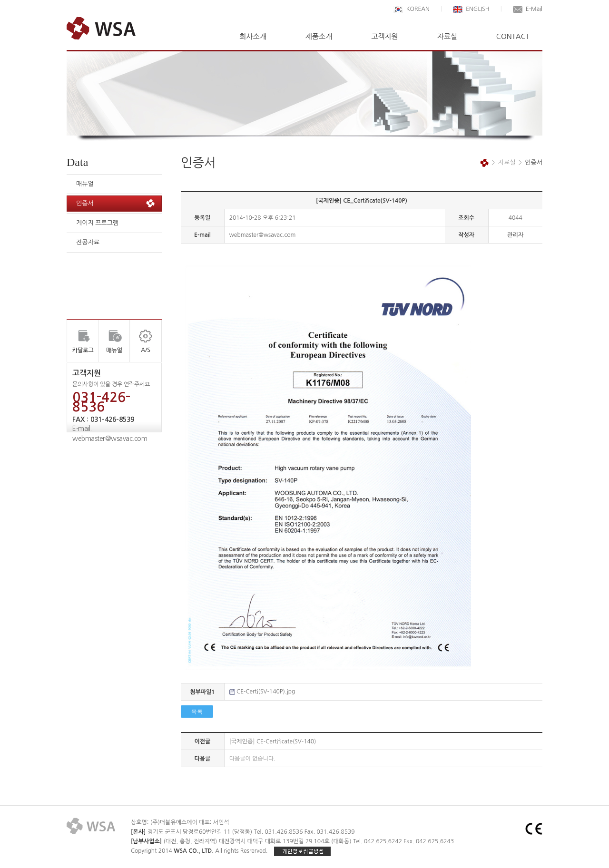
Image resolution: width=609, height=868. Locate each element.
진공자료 (88, 242)
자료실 (447, 36)
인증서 (85, 203)
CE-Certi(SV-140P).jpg (266, 692)
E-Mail (528, 9)
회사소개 (253, 36)
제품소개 (319, 36)
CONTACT (513, 36)
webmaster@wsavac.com (110, 439)
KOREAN (412, 9)
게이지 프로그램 (97, 223)
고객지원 (384, 36)
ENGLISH (471, 9)
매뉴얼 (85, 184)
